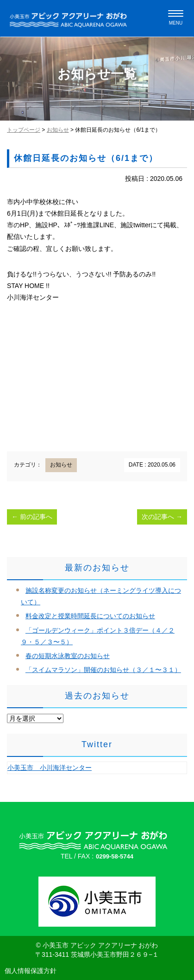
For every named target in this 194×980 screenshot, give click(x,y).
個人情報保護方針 (31, 971)
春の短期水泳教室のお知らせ (68, 656)
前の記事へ (32, 517)
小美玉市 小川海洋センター (50, 768)
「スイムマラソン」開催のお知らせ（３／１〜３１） (103, 670)
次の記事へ (162, 517)
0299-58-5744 (115, 856)
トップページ (24, 130)
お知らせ (58, 130)
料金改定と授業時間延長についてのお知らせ (90, 616)
